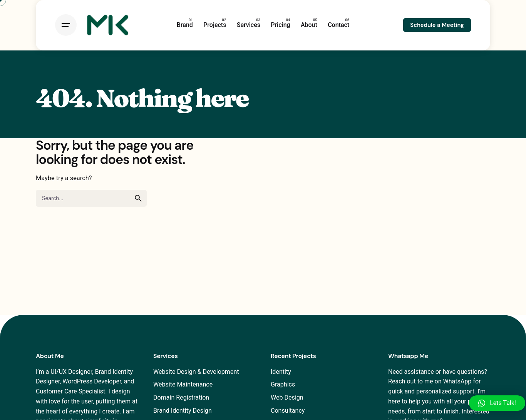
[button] (497, 403)
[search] (138, 198)
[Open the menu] (66, 25)
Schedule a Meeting (437, 25)
